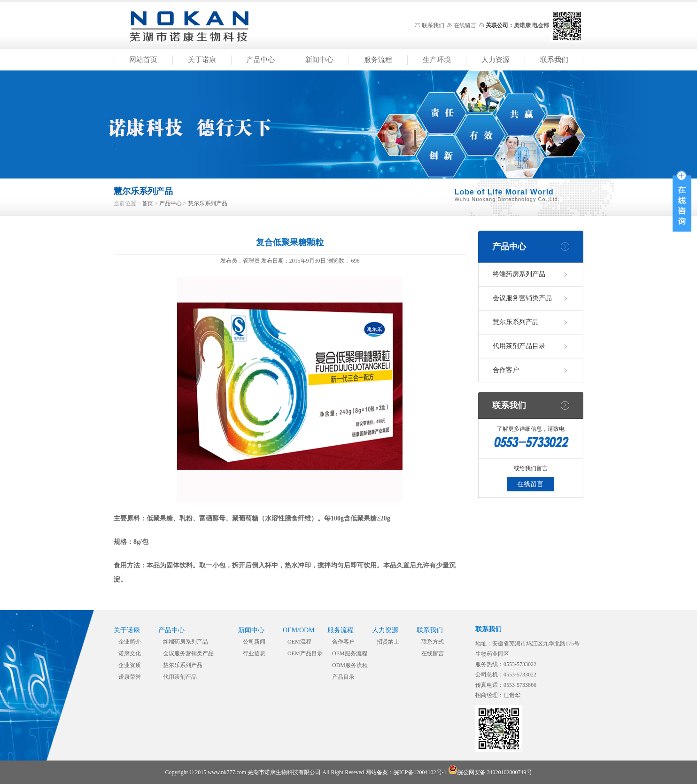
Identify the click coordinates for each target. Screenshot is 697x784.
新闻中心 (319, 60)
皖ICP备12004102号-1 (420, 772)
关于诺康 (202, 60)
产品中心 (261, 60)
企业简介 (130, 642)
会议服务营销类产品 (522, 298)
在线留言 (465, 25)
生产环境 (437, 60)
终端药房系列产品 (519, 274)
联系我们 (433, 25)
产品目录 (343, 677)
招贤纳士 (388, 642)
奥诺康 (522, 25)
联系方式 (433, 642)
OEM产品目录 (305, 653)
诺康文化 (130, 653)
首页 (147, 203)
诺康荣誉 (130, 677)
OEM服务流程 (350, 653)
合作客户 (506, 370)
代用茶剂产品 (180, 677)
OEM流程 (299, 642)
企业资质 (130, 665)
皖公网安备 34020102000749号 (490, 772)
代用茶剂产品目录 (519, 346)
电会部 (541, 25)
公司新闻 (254, 642)
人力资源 (496, 60)
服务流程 (378, 60)
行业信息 (254, 653)
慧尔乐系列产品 (208, 203)
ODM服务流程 (350, 665)
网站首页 (143, 60)
